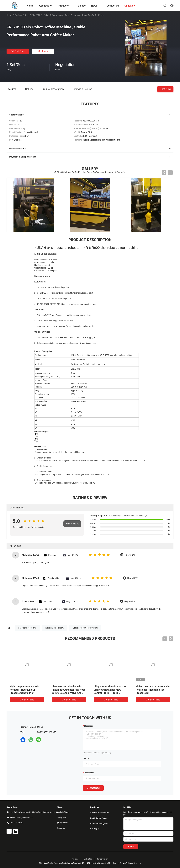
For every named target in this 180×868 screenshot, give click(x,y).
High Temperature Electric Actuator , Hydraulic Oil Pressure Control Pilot (24, 690)
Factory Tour (61, 817)
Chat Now (43, 51)
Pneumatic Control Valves (100, 812)
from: (87, 758)
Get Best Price (18, 51)
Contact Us (61, 828)
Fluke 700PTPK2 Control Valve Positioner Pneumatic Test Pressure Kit (153, 690)
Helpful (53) (133, 578)
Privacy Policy (102, 859)
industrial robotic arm (54, 628)
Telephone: (89, 773)
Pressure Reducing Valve (99, 824)
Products (18, 15)
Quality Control (62, 823)
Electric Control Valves (98, 818)
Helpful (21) (130, 555)
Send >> (131, 847)
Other (27, 15)
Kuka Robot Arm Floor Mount (85, 628)
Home (9, 15)
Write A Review (72, 524)
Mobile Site (88, 859)
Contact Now (93, 788)
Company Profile (63, 812)
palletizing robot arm (27, 628)
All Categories (95, 829)
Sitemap (76, 859)
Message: (88, 726)
